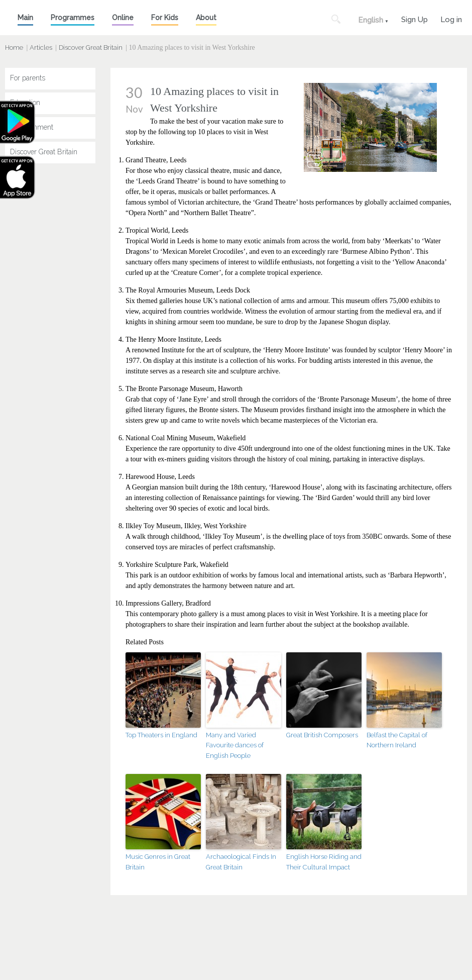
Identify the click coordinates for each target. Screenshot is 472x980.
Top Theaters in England (161, 735)
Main (25, 18)
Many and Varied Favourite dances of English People (235, 746)
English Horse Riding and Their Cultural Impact (324, 862)
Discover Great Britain (91, 47)
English (371, 20)
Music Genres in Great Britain (158, 862)
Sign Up (415, 18)
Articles (41, 47)
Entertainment (32, 127)
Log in (451, 18)
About (206, 18)
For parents (28, 78)
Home (14, 47)
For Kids (165, 18)
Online (123, 18)
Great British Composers (322, 735)
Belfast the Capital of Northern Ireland (397, 740)
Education (25, 103)
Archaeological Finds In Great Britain (241, 862)
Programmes (73, 18)
